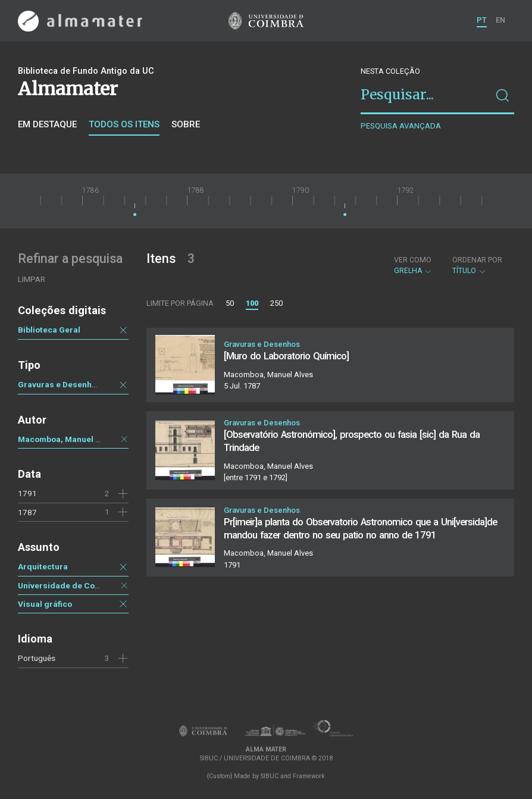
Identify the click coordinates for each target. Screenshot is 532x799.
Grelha (413, 265)
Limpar (32, 279)
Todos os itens (124, 124)
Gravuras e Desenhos (60, 384)
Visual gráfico (45, 604)
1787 (27, 512)
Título (477, 265)
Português (37, 658)
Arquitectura (43, 566)
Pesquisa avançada (401, 126)
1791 (27, 493)
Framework (309, 776)
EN (500, 20)
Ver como (413, 260)
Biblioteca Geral (49, 330)
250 (276, 303)
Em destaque (47, 124)
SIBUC (270, 776)
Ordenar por (477, 260)
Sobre (186, 124)
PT (482, 20)
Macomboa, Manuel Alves (67, 439)
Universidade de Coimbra (68, 585)
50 (230, 303)
